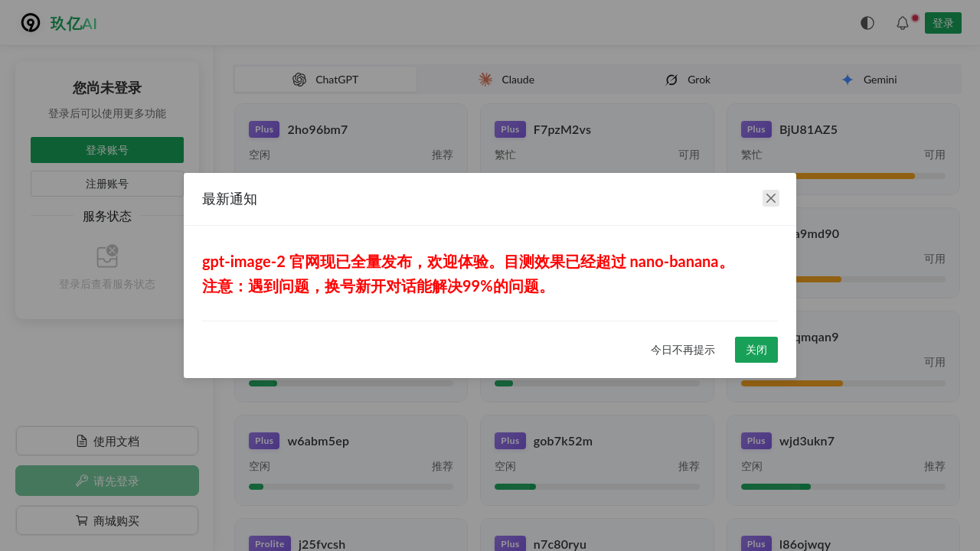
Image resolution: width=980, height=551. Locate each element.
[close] (771, 198)
